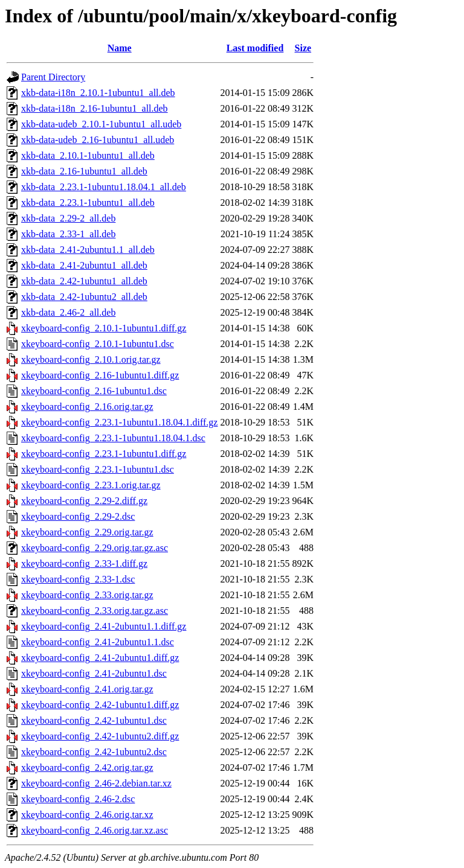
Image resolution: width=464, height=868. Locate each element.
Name (120, 48)
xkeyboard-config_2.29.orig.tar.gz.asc (95, 548)
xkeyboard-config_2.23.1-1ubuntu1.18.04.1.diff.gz (119, 422)
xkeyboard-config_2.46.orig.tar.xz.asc (95, 830)
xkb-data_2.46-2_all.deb (68, 312)
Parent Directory (53, 77)
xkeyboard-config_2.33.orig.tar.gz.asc (95, 611)
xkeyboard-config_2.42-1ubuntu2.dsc (94, 752)
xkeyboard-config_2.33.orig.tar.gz (87, 595)
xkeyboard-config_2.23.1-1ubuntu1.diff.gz (104, 454)
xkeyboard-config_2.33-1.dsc (78, 579)
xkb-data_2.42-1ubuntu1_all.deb (84, 281)
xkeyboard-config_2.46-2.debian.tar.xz (96, 783)
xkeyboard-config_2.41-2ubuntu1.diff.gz (100, 658)
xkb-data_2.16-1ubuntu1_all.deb (84, 171)
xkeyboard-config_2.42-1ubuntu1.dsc (94, 720)
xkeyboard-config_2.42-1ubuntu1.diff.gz (100, 705)
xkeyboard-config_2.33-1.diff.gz (84, 563)
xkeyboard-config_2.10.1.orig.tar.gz (91, 359)
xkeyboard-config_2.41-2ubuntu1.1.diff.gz (104, 626)
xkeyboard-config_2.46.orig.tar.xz (87, 815)
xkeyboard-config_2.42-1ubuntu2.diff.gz (100, 736)
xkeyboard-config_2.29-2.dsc (78, 516)
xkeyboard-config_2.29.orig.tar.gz (87, 532)
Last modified (255, 48)
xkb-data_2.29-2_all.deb (68, 218)
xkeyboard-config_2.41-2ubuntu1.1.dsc (98, 642)
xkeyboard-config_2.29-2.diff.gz (84, 501)
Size (303, 48)
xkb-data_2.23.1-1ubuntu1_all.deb (88, 203)
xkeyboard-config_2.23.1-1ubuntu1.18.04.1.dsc (113, 438)
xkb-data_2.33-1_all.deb (68, 234)
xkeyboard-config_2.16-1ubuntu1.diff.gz (100, 375)
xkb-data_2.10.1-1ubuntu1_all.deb (88, 155)
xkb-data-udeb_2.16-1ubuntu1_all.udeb (98, 140)
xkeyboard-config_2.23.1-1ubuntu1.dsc (98, 469)
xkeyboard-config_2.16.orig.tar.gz (87, 407)
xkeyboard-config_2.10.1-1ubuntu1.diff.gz (104, 328)
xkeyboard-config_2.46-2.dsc (78, 799)
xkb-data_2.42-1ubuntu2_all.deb (84, 297)
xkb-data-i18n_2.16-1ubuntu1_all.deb (95, 108)
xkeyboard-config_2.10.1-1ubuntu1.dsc (98, 344)
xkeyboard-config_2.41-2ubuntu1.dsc (94, 673)
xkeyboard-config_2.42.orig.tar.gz (87, 767)
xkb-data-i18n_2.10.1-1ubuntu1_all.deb (98, 93)
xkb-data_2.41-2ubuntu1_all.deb (84, 265)
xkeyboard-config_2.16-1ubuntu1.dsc (94, 391)
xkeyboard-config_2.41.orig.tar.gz (87, 689)
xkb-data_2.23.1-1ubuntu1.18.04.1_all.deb (104, 187)
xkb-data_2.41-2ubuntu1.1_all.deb (88, 250)
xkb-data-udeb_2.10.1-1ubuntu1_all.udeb (101, 124)
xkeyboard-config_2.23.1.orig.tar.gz (91, 485)
